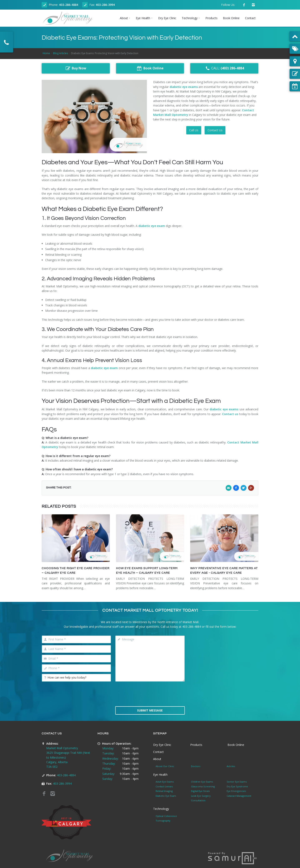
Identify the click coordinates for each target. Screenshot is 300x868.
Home (46, 53)
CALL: (224, 68)
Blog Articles (61, 53)
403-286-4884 (69, 5)
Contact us (230, 414)
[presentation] (150, 694)
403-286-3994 (105, 5)
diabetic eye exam (152, 226)
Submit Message (150, 710)
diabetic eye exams (184, 87)
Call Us (194, 130)
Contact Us (215, 130)
